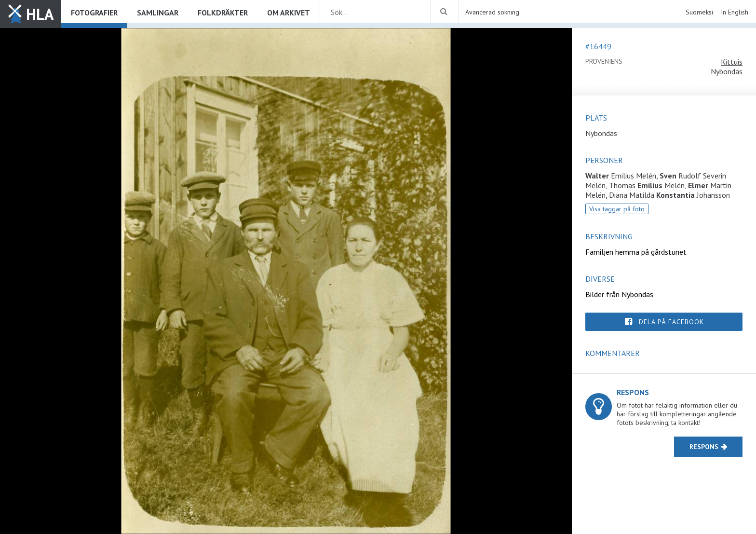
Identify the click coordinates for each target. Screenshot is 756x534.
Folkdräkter (223, 13)
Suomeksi (699, 12)
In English (735, 12)
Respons (704, 447)
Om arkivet (289, 13)
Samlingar (158, 13)
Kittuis (732, 62)
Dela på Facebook (671, 322)
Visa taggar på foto (617, 209)
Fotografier (94, 13)
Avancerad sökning (492, 12)
